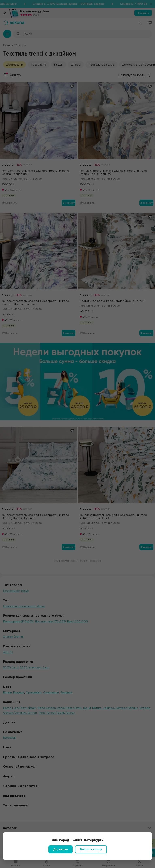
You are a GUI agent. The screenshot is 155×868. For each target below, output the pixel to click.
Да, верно (61, 849)
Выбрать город (91, 849)
